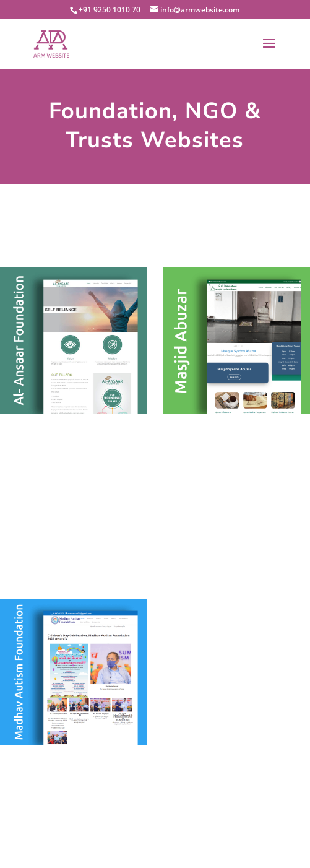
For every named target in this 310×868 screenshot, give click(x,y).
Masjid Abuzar (237, 353)
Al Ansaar (73, 353)
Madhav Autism (73, 684)
